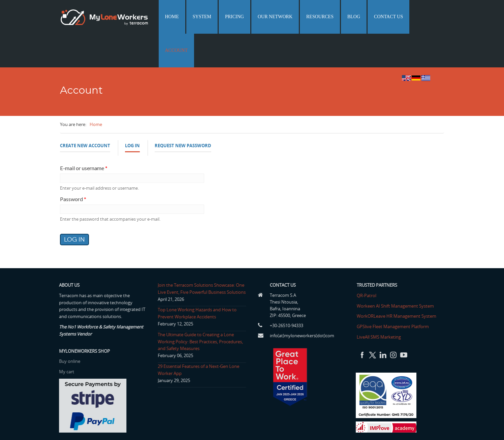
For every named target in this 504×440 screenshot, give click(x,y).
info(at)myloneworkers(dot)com (304, 302)
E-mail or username (84, 134)
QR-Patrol (368, 262)
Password (73, 165)
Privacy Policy (428, 427)
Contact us (393, 17)
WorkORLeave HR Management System (398, 282)
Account (428, 17)
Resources (335, 17)
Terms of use (395, 427)
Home (207, 17)
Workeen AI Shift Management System (397, 272)
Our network (295, 17)
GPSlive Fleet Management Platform (395, 293)
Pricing (259, 17)
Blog (364, 17)
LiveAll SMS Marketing (381, 303)
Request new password (183, 112)
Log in (132, 114)
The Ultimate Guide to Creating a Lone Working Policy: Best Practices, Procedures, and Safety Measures (198, 308)
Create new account (85, 112)
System (232, 17)
